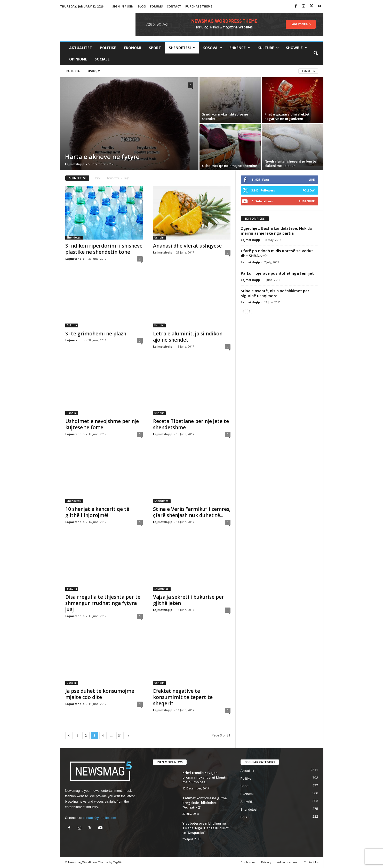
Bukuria (73, 71)
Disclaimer (248, 862)
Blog (142, 6)
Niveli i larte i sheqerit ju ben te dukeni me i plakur (290, 163)
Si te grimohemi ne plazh (96, 334)
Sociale (102, 59)
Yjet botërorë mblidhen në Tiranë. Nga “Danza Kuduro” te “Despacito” (206, 828)
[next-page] (250, 311)
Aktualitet (81, 48)
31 (120, 736)
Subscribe (307, 201)
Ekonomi (133, 48)
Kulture (268, 48)
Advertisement (288, 862)
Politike (108, 48)
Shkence (240, 48)
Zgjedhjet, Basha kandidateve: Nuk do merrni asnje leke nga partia (277, 231)
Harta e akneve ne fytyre (102, 156)
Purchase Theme (199, 6)
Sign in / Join (123, 6)
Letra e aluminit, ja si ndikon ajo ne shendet (188, 337)
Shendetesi (182, 48)
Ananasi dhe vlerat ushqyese (187, 246)
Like (312, 179)
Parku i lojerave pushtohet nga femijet (277, 273)
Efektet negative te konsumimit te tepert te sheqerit (183, 697)
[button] (316, 53)
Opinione (78, 59)
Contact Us (311, 862)
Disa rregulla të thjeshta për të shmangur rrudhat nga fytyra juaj (103, 603)
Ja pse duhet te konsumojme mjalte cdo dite (100, 694)
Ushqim (94, 71)
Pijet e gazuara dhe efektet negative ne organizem (287, 116)
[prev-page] (243, 311)
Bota (244, 817)
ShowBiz (297, 48)
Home (97, 178)
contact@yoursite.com (99, 818)
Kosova (212, 48)
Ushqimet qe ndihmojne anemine (230, 166)
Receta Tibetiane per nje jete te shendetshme (191, 424)
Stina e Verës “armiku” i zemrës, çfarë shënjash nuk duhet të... (192, 512)
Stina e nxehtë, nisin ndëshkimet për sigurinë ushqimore (275, 293)
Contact (174, 6)
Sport (155, 48)
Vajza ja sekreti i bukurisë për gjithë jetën (189, 600)
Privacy (266, 862)
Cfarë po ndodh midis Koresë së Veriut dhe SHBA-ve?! (277, 253)
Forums (156, 6)
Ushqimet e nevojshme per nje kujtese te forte (102, 424)
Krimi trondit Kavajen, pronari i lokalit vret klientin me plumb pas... (205, 777)
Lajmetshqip (75, 164)
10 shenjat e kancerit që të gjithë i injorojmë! (97, 512)
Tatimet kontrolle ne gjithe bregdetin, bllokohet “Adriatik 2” (205, 803)
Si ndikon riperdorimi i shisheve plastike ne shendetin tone (104, 249)
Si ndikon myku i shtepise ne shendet (225, 116)
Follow (309, 190)
